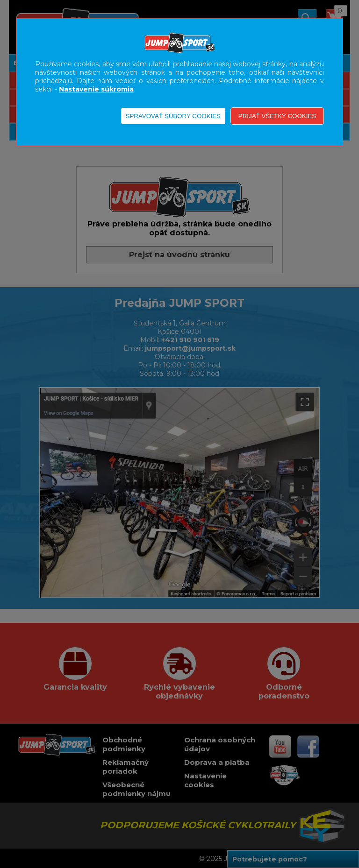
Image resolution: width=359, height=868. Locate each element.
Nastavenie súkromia (96, 89)
